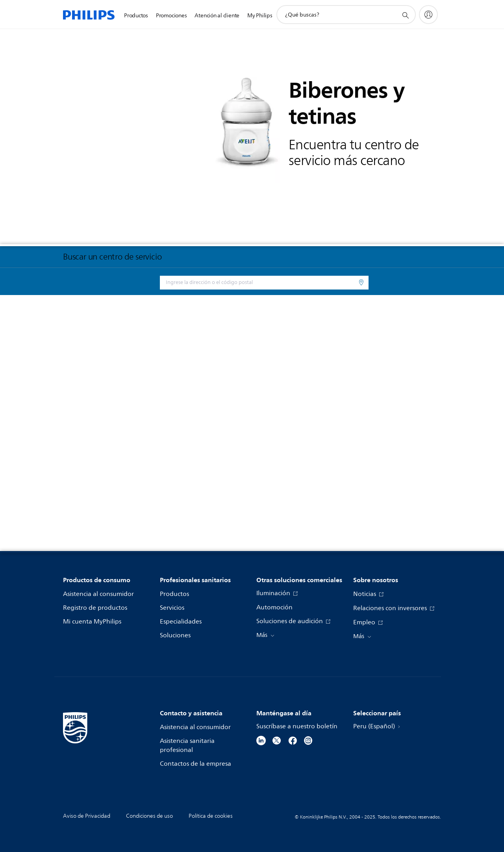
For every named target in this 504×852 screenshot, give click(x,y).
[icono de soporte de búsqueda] (405, 15)
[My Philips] (428, 15)
